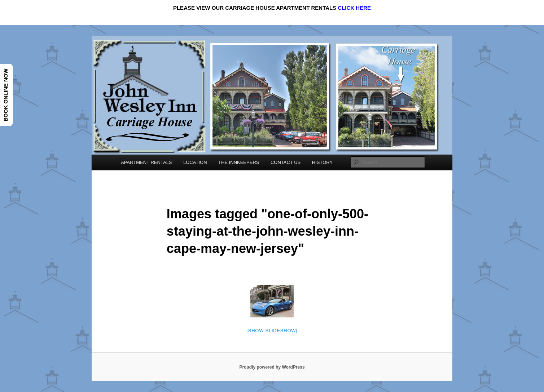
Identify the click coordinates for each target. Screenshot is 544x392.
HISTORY (322, 162)
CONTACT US (286, 162)
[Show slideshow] (272, 331)
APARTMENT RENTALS (146, 162)
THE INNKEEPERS (239, 162)
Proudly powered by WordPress (272, 367)
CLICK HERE (354, 8)
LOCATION (195, 162)
